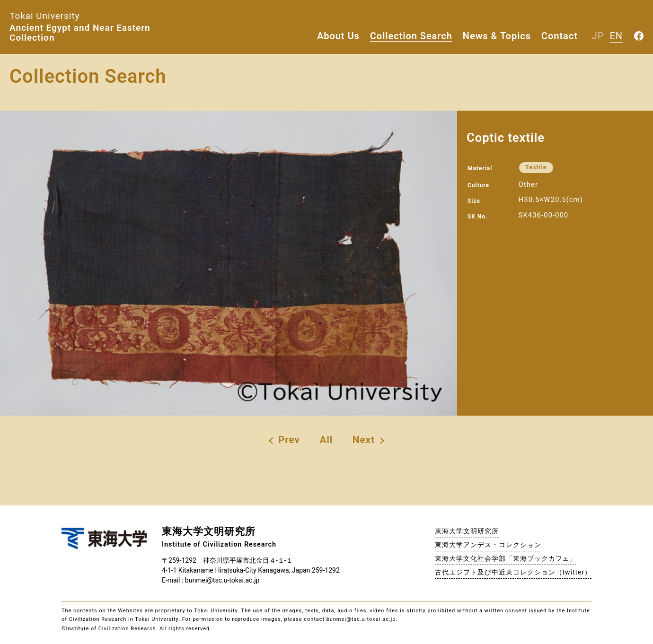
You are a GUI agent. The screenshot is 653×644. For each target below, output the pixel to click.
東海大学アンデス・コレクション (488, 545)
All (326, 440)
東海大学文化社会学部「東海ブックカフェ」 (506, 558)
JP (598, 36)
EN (616, 36)
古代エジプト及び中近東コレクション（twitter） (513, 572)
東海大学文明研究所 (467, 531)
